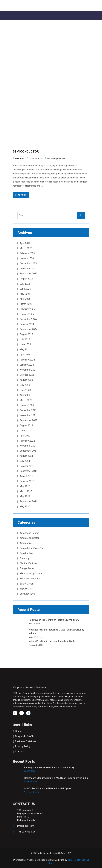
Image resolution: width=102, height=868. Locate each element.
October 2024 (27, 324)
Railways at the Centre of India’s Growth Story (54, 620)
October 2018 (27, 481)
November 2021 (28, 446)
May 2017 (25, 496)
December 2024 (28, 319)
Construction (26, 553)
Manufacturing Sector (31, 573)
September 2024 (29, 329)
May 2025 (25, 294)
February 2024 (27, 360)
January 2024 (27, 365)
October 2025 (27, 269)
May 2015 (25, 507)
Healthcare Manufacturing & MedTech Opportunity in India (56, 778)
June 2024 (25, 344)
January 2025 (27, 314)
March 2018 (26, 491)
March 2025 (26, 304)
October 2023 (27, 375)
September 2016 (29, 501)
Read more (21, 195)
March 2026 (26, 248)
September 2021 (29, 451)
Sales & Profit (27, 584)
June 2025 (25, 289)
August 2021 (26, 456)
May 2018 (25, 486)
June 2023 (25, 390)
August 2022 (26, 425)
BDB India (20, 159)
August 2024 (26, 334)
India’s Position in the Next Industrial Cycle (52, 641)
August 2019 (26, 476)
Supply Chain (26, 589)
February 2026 (27, 253)
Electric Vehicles (28, 563)
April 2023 (25, 395)
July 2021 (25, 461)
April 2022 (25, 436)
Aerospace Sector (29, 533)
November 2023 (28, 370)
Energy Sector (27, 568)
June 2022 (25, 431)
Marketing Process (56, 159)
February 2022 (27, 441)
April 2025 (25, 299)
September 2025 (29, 274)
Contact (19, 752)
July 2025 (25, 284)
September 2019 (29, 471)
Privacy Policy (23, 746)
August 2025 (26, 279)
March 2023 (26, 400)
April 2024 (25, 355)
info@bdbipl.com (26, 826)
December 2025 (28, 263)
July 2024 (25, 339)
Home (18, 731)
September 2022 (29, 420)
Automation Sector (29, 538)
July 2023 (25, 385)
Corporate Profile (25, 736)
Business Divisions (26, 741)
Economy (24, 558)
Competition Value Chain (32, 548)
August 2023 (26, 380)
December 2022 (28, 410)
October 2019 (27, 466)
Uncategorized (27, 594)
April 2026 (25, 243)
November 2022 (28, 415)
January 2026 (27, 258)
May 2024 (25, 349)
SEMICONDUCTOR (26, 151)
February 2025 (27, 309)
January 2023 (27, 405)
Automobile (26, 543)
